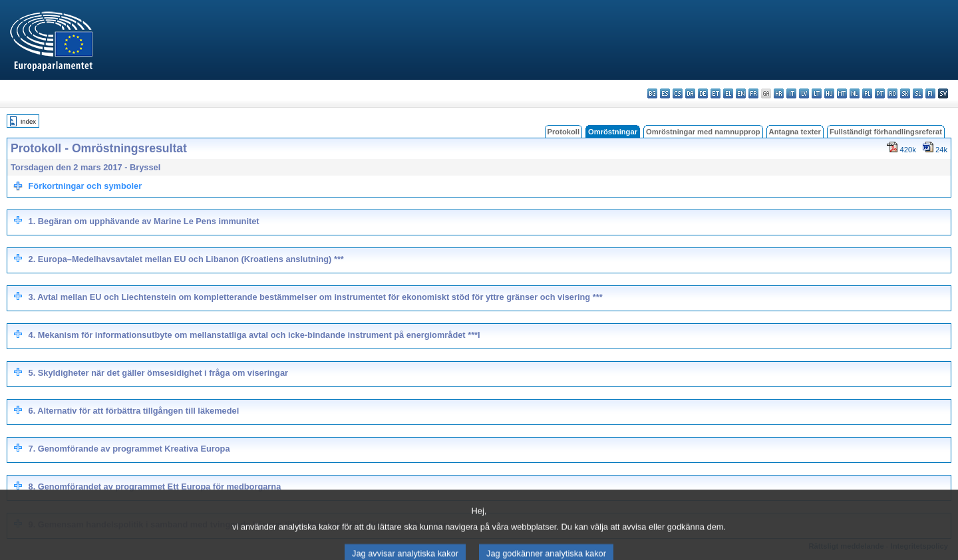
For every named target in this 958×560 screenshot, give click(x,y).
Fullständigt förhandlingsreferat (886, 132)
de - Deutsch (703, 93)
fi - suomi (930, 93)
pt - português (880, 93)
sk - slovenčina (905, 93)
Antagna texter (795, 132)
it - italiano (791, 93)
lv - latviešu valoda (804, 93)
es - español (665, 93)
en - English (741, 93)
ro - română (892, 93)
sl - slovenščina (918, 93)
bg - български (652, 93)
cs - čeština (678, 93)
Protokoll (563, 132)
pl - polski (867, 93)
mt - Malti (842, 93)
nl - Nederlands (855, 93)
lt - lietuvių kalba (817, 93)
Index (28, 121)
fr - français (753, 93)
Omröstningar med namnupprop (703, 132)
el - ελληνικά (728, 93)
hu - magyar (829, 93)
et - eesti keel (716, 93)
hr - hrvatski (779, 93)
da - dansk (690, 93)
